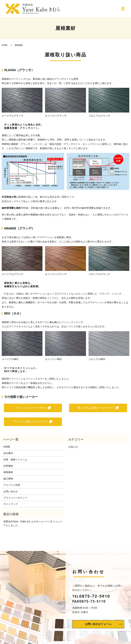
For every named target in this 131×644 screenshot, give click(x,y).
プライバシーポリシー (15, 500)
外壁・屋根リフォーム (15, 461)
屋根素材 (8, 474)
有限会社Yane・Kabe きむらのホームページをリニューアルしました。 (33, 525)
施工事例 (8, 481)
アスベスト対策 (12, 487)
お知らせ (73, 449)
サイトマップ (11, 506)
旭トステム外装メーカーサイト (98, 408)
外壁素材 (8, 468)
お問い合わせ (11, 493)
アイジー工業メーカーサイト (33, 423)
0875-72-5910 (95, 598)
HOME (5, 45)
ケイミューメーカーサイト (33, 408)
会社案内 (8, 455)
